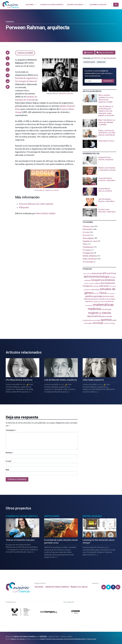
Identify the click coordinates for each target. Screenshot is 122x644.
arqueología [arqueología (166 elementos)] (97, 273)
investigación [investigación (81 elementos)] (89, 306)
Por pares (87, 250)
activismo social (89, 62)
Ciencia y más (88, 226)
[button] (8, 53)
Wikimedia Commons (66, 94)
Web (7, 470)
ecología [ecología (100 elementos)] (96, 286)
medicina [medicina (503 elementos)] (94, 309)
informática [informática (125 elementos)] (111, 299)
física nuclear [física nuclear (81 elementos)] (111, 293)
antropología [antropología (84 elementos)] (87, 274)
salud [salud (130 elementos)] (114, 320)
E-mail (9, 461)
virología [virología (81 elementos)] (106, 323)
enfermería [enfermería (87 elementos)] (113, 286)
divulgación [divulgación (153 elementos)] (88, 286)
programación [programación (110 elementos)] (88, 320)
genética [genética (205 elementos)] (89, 296)
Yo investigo (88, 262)
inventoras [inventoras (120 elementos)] (110, 301)
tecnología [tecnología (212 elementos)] (98, 323)
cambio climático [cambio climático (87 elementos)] (89, 283)
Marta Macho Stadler (46, 213)
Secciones (39, 587)
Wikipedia (24, 207)
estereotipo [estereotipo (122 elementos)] (95, 290)
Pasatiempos (88, 247)
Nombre (10, 453)
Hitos (85, 244)
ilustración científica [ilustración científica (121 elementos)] (98, 299)
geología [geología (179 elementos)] (98, 296)
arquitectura (101, 62)
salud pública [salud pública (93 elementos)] (88, 323)
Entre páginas (88, 238)
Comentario (11, 430)
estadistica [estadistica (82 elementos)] (87, 290)
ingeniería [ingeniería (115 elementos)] (89, 301)
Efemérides (10, 22)
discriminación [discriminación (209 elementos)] (108, 283)
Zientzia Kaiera (52, 516)
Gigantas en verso (90, 241)
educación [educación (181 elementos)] (104, 286)
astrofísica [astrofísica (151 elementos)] (112, 273)
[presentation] (99, 99)
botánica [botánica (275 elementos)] (110, 280)
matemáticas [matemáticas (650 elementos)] (103, 305)
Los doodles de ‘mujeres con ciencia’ (46, 190)
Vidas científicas (90, 259)
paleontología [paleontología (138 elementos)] (106, 316)
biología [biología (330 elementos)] (104, 277)
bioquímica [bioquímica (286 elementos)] (98, 280)
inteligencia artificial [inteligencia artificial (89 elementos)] (99, 302)
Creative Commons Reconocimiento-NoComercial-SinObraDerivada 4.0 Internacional (68, 639)
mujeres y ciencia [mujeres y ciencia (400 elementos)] (100, 313)
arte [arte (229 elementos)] (105, 273)
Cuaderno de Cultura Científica (22, 516)
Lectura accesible (25, 53)
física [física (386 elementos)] (103, 293)
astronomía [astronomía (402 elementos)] (91, 277)
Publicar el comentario (17, 479)
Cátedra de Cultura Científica (57, 587)
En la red (86, 235)
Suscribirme (108, 81)
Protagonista (88, 253)
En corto (86, 232)
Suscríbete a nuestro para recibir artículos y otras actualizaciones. (99, 73)
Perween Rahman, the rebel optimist (36, 204)
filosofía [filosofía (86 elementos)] (96, 293)
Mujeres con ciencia (79, 587)
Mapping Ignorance (92, 516)
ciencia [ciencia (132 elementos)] (98, 283)
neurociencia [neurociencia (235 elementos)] (94, 316)
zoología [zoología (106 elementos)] (112, 323)
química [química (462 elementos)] (106, 320)
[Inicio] (10, 5)
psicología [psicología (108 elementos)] (96, 320)
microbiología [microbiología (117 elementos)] (106, 309)
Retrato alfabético (90, 256)
